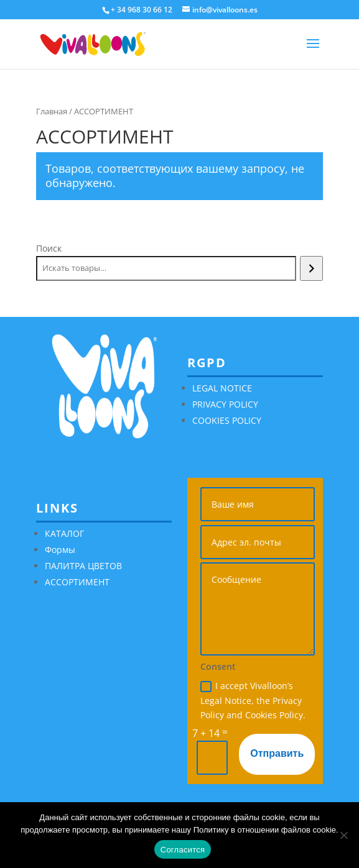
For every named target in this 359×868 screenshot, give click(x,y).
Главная (52, 111)
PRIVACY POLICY (225, 404)
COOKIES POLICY (227, 420)
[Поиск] (311, 268)
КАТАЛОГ (64, 533)
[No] (343, 835)
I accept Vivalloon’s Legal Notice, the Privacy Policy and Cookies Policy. (253, 701)
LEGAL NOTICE (222, 388)
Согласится (183, 850)
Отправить (277, 754)
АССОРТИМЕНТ (77, 582)
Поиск (49, 248)
